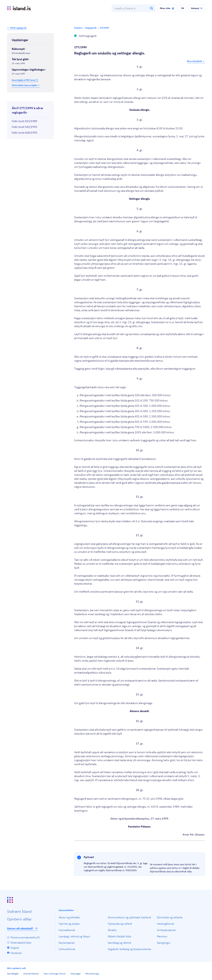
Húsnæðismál (67, 930)
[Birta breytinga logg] (30, 99)
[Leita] (151, 8)
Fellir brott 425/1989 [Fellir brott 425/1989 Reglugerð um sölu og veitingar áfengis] (25, 121)
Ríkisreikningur (92, 974)
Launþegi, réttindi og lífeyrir (74, 936)
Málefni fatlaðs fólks (120, 936)
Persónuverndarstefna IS (25, 937)
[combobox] (133, 8)
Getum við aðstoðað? (23, 928)
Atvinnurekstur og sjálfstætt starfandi (129, 917)
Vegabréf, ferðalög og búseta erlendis (129, 949)
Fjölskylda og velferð (120, 924)
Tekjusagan (76, 974)
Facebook (16, 953)
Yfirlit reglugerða (18, 28)
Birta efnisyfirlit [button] (196, 61)
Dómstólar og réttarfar (170, 917)
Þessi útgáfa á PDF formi (23, 80)
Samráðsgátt (13, 974)
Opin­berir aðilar (19, 919)
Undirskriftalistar (31, 974)
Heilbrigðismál (165, 924)
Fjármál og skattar (69, 924)
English (15, 948)
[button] (167, 8)
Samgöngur (164, 943)
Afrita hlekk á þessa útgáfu (26, 85)
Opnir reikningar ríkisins (55, 974)
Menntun (162, 936)
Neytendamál (67, 943)
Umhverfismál (67, 949)
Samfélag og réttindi (119, 943)
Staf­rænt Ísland (19, 911)
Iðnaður (112, 930)
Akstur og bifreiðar (69, 917)
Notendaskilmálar (21, 943)
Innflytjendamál (166, 930)
